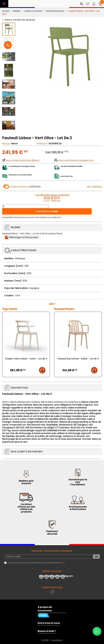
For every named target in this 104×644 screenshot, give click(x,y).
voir (64, 563)
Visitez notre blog (52, 587)
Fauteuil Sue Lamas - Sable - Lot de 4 (78, 359)
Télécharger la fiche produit (23, 237)
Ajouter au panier (47, 211)
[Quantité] (25, 206)
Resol (14, 144)
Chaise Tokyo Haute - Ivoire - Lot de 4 (26, 359)
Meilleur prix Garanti (26, 482)
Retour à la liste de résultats (20, 20)
